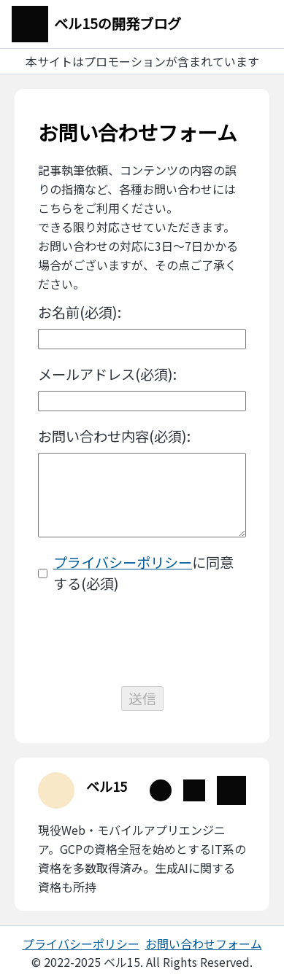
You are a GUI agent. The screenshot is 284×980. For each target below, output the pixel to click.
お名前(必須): (80, 312)
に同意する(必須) (143, 573)
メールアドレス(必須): (107, 374)
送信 (142, 699)
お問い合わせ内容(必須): (114, 436)
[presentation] (142, 640)
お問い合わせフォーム (204, 944)
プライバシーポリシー (123, 562)
